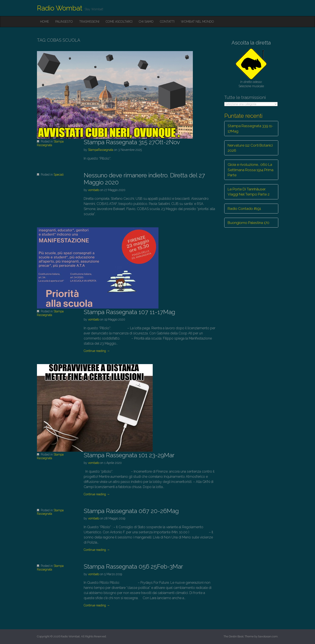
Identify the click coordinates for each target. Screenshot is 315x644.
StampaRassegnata (101, 150)
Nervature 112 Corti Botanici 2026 (250, 148)
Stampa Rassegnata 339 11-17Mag (250, 128)
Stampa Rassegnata (50, 143)
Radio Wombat (60, 8)
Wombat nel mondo (197, 22)
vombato (94, 190)
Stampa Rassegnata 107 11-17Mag (129, 312)
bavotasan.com (268, 636)
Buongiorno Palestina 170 (248, 223)
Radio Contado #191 (244, 209)
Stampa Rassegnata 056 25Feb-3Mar (133, 567)
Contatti (167, 22)
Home (45, 22)
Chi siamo (146, 22)
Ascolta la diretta (251, 43)
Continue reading (97, 351)
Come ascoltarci (119, 22)
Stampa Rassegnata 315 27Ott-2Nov (132, 142)
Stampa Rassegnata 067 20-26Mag (131, 511)
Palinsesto (64, 22)
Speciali (59, 175)
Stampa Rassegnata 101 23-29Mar (129, 455)
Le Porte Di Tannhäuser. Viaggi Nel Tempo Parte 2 (249, 192)
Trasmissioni (89, 22)
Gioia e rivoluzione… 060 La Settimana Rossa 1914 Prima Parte (251, 170)
